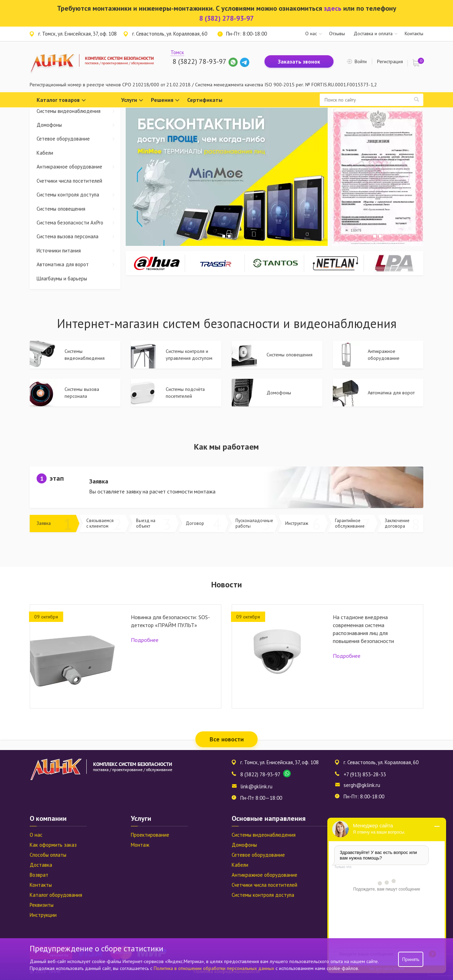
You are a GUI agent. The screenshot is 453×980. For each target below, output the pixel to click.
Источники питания (79, 251)
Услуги (132, 100)
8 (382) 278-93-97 (226, 18)
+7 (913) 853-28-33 (365, 774)
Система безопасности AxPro (79, 223)
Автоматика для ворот (79, 264)
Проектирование (150, 835)
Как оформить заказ (53, 845)
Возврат (39, 875)
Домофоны (79, 125)
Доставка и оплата (373, 33)
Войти (361, 61)
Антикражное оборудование (79, 167)
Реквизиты (42, 905)
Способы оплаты (48, 855)
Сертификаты (205, 100)
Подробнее (145, 640)
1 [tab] (224, 236)
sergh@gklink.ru (362, 785)
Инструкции (43, 915)
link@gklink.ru (256, 786)
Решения (165, 100)
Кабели (45, 153)
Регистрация (390, 61)
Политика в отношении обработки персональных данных (215, 968)
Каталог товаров (61, 100)
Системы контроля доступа (79, 195)
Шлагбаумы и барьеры (62, 278)
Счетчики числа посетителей (69, 181)
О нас (311, 33)
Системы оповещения (79, 209)
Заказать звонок (299, 61)
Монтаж (140, 845)
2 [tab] (229, 236)
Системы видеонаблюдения (79, 111)
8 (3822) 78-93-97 (199, 61)
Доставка (41, 865)
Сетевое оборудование (79, 139)
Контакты (414, 33)
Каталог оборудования (56, 895)
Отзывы (337, 33)
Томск (177, 52)
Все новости (227, 739)
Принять (411, 959)
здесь (333, 8)
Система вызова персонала (79, 236)
